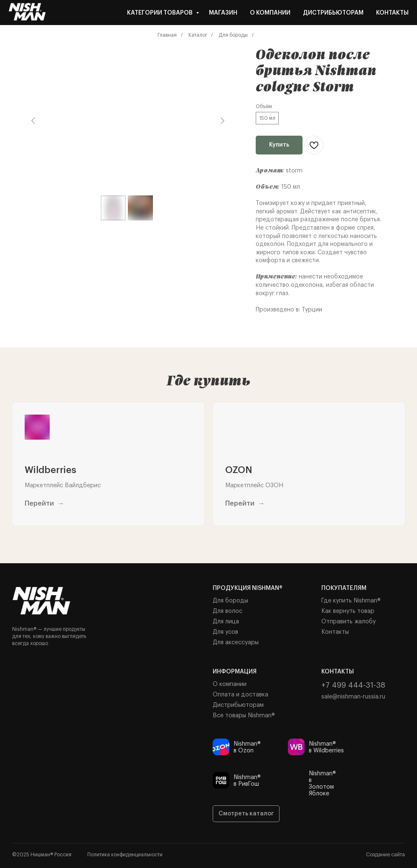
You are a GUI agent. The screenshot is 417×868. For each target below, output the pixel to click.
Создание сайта (385, 855)
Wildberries (51, 470)
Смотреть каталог (246, 814)
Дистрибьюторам (333, 13)
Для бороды (233, 35)
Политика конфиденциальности (125, 855)
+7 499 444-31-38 (353, 685)
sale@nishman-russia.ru (353, 697)
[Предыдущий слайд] (33, 121)
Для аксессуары (236, 643)
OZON (239, 470)
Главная (167, 35)
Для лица (226, 622)
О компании (270, 13)
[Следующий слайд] (222, 121)
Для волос (228, 611)
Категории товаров (160, 13)
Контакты (392, 13)
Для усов (225, 632)
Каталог (198, 35)
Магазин (223, 13)
